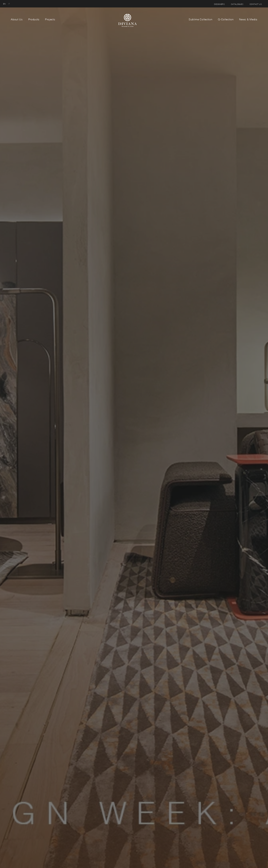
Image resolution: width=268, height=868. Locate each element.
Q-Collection (226, 19)
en (4, 4)
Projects (50, 19)
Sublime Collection (201, 19)
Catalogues (237, 4)
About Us (17, 19)
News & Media (248, 19)
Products (34, 19)
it (9, 4)
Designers (219, 4)
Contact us (256, 4)
